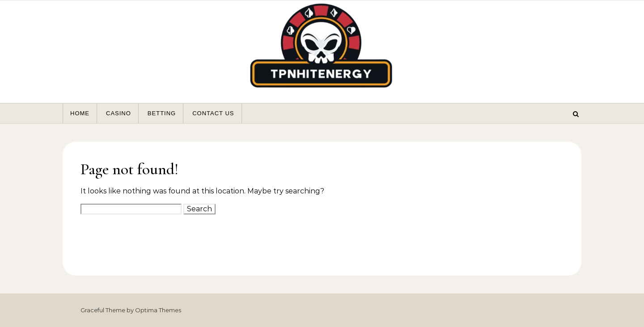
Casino (119, 113)
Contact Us (213, 113)
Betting (162, 113)
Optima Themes (158, 310)
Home (80, 113)
